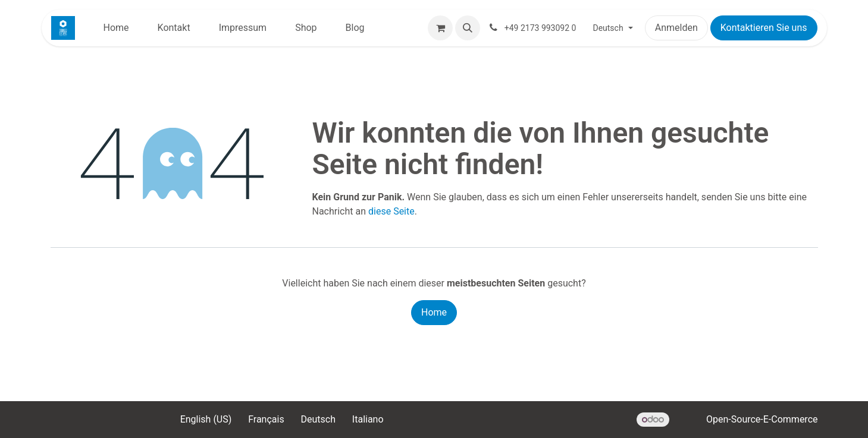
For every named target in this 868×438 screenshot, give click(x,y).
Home (434, 312)
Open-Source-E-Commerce (762, 419)
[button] (468, 28)
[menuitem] (116, 28)
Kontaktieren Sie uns (764, 28)
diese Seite (391, 211)
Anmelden (676, 28)
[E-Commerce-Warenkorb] (440, 28)
